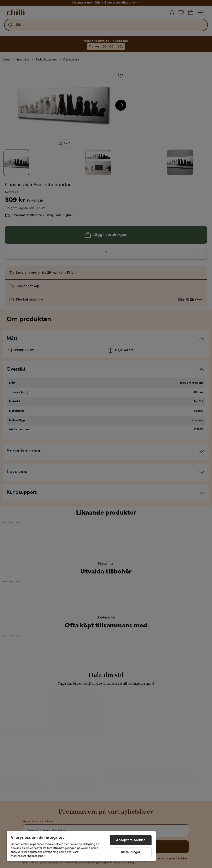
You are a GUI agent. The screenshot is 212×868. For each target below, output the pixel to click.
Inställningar (131, 852)
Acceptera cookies (131, 840)
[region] (81, 846)
